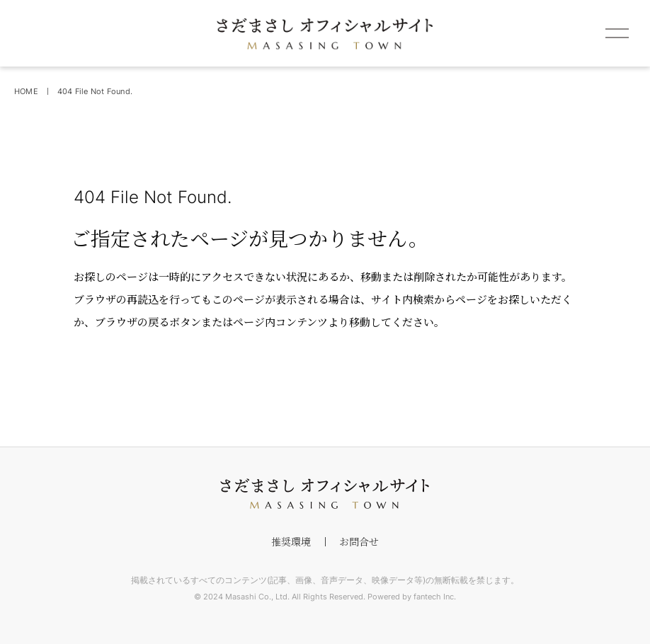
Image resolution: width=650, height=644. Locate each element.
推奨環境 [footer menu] (291, 541)
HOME (26, 91)
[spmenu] (617, 33)
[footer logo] (325, 494)
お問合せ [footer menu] (359, 541)
